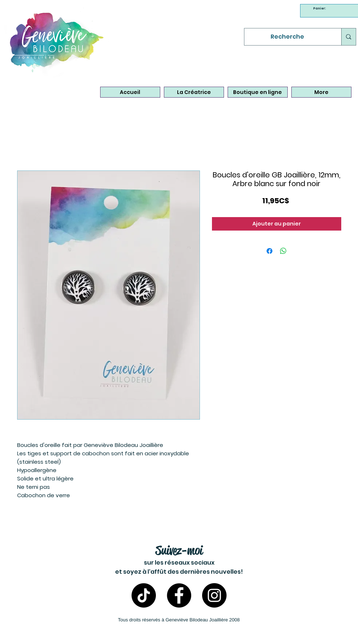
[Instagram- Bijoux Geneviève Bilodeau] (214, 595)
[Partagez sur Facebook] (270, 251)
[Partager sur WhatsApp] (283, 251)
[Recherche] (288, 37)
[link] (320, 8)
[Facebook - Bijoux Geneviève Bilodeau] (179, 595)
